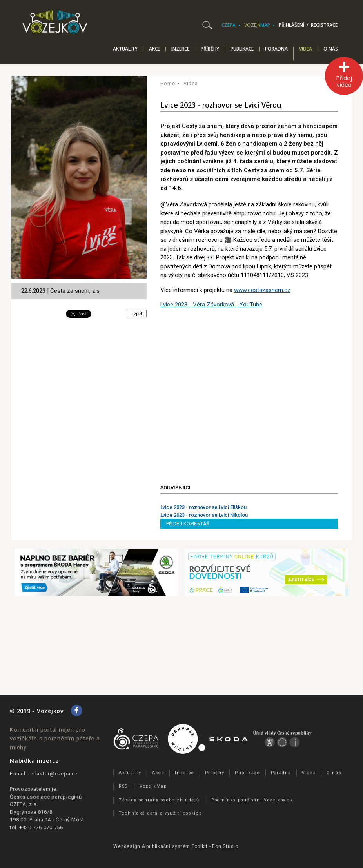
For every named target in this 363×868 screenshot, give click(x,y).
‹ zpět (136, 314)
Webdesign (127, 846)
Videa (306, 49)
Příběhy (210, 49)
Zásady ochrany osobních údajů (159, 800)
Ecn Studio (225, 846)
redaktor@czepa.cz (53, 774)
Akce (154, 49)
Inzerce (180, 49)
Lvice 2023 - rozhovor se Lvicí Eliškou (203, 507)
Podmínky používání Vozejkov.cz (252, 800)
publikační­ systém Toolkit (177, 846)
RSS (123, 786)
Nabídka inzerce (34, 761)
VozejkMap (153, 786)
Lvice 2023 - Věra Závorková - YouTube (211, 305)
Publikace (242, 49)
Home (168, 83)
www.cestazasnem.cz (262, 290)
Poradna (276, 49)
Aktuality (125, 49)
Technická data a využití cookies (160, 813)
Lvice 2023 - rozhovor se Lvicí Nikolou (204, 515)
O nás (331, 49)
